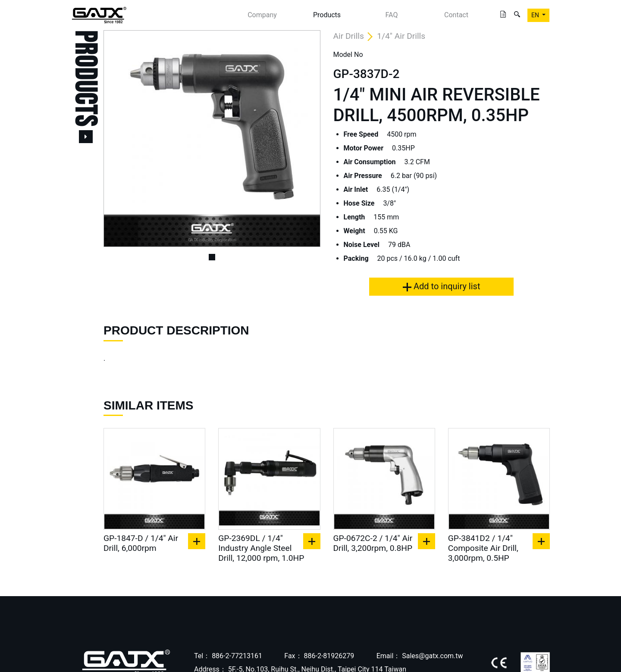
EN (536, 15)
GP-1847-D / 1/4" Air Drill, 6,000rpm (141, 543)
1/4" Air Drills (401, 36)
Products (327, 15)
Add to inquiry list (441, 286)
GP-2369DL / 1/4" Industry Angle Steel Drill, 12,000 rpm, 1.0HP (261, 548)
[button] (120, 139)
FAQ (392, 15)
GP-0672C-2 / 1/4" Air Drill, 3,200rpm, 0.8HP (373, 543)
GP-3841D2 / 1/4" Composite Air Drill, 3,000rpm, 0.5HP (483, 548)
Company (262, 15)
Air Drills (349, 36)
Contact (456, 15)
